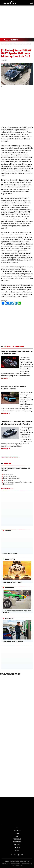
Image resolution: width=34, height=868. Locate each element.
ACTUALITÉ (17, 830)
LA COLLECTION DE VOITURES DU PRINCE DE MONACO (17, 602)
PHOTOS (17, 847)
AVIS (17, 836)
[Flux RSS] (22, 854)
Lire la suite (5, 378)
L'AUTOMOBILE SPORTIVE (8, 44)
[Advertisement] (17, 19)
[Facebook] (12, 854)
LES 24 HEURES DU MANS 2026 (17, 572)
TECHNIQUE (17, 839)
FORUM (17, 850)
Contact (7, 861)
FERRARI (29, 44)
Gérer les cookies (25, 861)
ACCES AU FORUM (6, 488)
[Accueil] (17, 828)
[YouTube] (19, 854)
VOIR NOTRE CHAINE (10, 553)
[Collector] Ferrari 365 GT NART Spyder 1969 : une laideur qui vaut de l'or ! (16, 53)
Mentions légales (15, 861)
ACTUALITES (21, 44)
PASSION (17, 845)
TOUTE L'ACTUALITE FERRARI (10, 457)
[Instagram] (15, 854)
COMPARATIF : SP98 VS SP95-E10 (17, 631)
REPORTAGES (17, 842)
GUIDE (17, 833)
